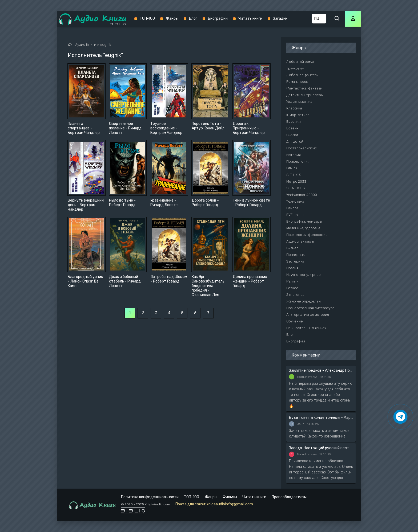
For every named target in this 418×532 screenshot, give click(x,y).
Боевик (292, 128)
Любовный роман (301, 62)
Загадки (280, 19)
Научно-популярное (304, 275)
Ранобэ (292, 208)
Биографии (218, 19)
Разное (292, 288)
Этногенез (295, 295)
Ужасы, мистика (299, 102)
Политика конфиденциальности (150, 497)
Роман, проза (297, 82)
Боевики (294, 122)
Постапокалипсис (302, 148)
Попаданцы (296, 255)
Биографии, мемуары (304, 221)
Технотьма (295, 201)
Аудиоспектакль (300, 241)
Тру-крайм (295, 68)
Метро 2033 (296, 181)
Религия (293, 281)
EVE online (295, 215)
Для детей (295, 142)
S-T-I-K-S (294, 175)
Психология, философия (307, 235)
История (294, 155)
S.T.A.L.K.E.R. (296, 188)
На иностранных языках (306, 328)
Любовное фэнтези (302, 75)
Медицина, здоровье (303, 228)
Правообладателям (289, 497)
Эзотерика (295, 261)
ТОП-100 (147, 19)
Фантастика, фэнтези (304, 88)
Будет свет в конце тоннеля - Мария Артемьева (321, 418)
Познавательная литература (310, 308)
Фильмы (230, 497)
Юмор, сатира (298, 115)
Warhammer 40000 (302, 195)
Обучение (295, 321)
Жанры (172, 19)
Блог (193, 19)
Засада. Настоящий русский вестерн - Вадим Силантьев (321, 448)
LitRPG (292, 168)
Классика (294, 108)
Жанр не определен (304, 301)
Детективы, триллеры (305, 95)
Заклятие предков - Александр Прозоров (321, 371)
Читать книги (250, 19)
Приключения (298, 161)
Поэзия (292, 268)
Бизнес (292, 248)
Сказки (292, 135)
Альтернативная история (308, 315)
